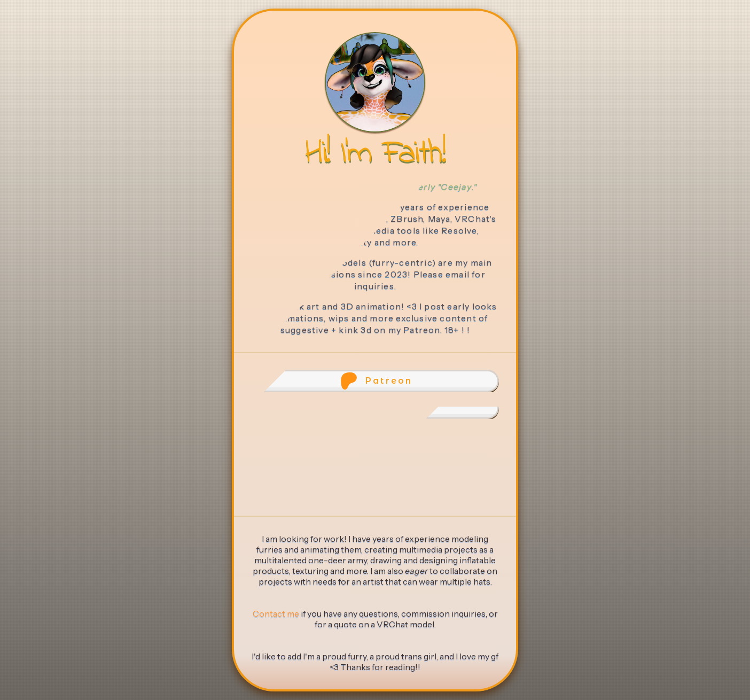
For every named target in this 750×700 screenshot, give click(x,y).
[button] (375, 381)
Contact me (276, 613)
